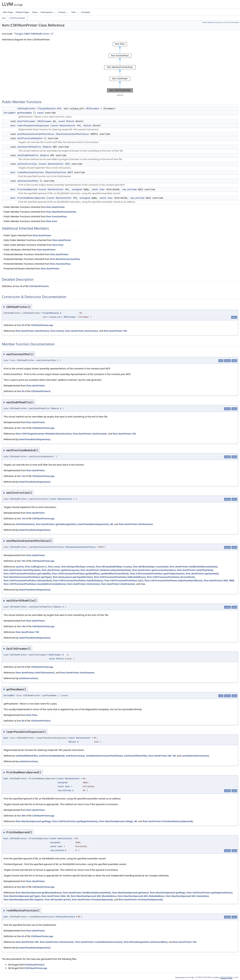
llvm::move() (57, 331)
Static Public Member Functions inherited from (36, 240)
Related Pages (22, 12)
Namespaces (48, 12)
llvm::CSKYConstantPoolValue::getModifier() (76, 574)
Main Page (8, 12)
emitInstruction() (28, 678)
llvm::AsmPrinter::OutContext (82, 331)
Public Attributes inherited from (29, 250)
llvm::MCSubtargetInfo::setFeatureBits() (146, 942)
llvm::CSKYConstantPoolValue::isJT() (124, 580)
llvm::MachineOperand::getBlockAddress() (39, 893)
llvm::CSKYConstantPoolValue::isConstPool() (171, 577)
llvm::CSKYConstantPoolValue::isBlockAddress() (120, 577)
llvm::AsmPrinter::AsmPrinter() (33, 331)
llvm (4, 18)
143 (23, 518)
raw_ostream (129, 189)
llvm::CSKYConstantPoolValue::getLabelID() (27, 574)
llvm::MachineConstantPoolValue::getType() (28, 577)
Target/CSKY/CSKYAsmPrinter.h (34, 34)
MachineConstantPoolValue (73, 134)
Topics (35, 12)
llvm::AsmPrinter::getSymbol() (202, 574)
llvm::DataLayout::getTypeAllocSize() (73, 577)
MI (79, 126)
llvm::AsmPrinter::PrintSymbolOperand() (141, 899)
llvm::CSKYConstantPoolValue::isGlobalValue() (78, 580)
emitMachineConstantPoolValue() (104, 756)
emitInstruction (27, 164)
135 (23, 428)
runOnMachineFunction (30, 172)
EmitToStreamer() (25, 524)
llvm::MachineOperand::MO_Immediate (187, 896)
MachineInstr (68, 126)
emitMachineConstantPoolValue (36, 134)
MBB (232, 580)
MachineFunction (56, 172)
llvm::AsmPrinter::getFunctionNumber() (154, 570)
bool (13, 126)
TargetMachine (47, 109)
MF (70, 172)
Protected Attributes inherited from (31, 268)
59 (23, 391)
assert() (20, 567)
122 (23, 476)
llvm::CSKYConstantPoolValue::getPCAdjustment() (157, 574)
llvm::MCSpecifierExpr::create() (78, 567)
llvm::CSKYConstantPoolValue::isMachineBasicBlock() (173, 580)
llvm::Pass (52, 221)
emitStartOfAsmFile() (136, 756)
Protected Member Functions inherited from (35, 254)
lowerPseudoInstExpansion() (35, 439)
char (102, 189)
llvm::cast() (54, 567)
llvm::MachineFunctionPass (61, 212)
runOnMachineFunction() (195, 756)
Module (48, 147)
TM (60, 109)
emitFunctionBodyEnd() (52, 756)
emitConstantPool (28, 181)
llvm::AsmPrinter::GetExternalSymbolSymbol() (106, 570)
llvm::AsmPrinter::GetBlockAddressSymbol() (194, 567)
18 (21, 286)
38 (23, 721)
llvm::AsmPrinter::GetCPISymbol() (22, 570)
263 (23, 887)
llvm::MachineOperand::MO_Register (24, 899)
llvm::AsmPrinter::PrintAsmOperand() (92, 899)
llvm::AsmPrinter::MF (160, 756)
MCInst (70, 121)
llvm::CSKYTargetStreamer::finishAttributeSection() (44, 434)
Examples (86, 12)
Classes (63, 12)
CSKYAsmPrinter (17, 18)
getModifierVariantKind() (115, 574)
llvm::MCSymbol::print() (58, 899)
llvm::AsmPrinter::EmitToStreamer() (35, 673)
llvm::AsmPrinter (55, 207)
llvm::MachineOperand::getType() (22, 896)
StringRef (10, 113)
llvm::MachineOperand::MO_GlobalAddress (141, 896)
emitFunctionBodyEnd (30, 138)
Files (75, 12)
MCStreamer (93, 109)
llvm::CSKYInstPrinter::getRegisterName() (75, 821)
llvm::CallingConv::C (36, 567)
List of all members (232, 22)
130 (23, 626)
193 (23, 561)
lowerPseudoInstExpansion (33, 126)
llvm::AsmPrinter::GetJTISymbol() (195, 570)
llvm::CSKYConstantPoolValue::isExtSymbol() (28, 580)
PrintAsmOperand (27, 189)
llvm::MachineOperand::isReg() (116, 821)
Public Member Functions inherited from (33, 207)
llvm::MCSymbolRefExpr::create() (114, 567)
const (40, 113)
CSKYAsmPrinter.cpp (42, 325)
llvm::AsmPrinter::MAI (216, 580)
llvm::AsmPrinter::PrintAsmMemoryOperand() (168, 821)
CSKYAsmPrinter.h (39, 286)
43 (23, 936)
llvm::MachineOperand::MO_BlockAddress (94, 896)
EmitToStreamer (27, 121)
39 (23, 325)
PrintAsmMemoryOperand (31, 198)
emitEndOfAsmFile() (27, 756)
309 (23, 816)
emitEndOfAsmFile (28, 155)
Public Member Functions (212, 22)
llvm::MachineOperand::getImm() (130, 893)
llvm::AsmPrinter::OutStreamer (90, 434)
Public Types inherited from (27, 235)
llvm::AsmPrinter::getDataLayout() (61, 570)
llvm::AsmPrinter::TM (115, 331)
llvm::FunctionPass (57, 216)
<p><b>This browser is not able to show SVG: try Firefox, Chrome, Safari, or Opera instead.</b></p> (120, 67)
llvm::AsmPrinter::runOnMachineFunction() (99, 942)
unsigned (77, 189)
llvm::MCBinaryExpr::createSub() (151, 567)
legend (120, 95)
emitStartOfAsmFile (29, 147)
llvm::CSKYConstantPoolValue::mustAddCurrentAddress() (35, 584)
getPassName (24, 113)
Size (143, 584)
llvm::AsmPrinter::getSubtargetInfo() (56, 524)
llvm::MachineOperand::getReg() (33, 821)
